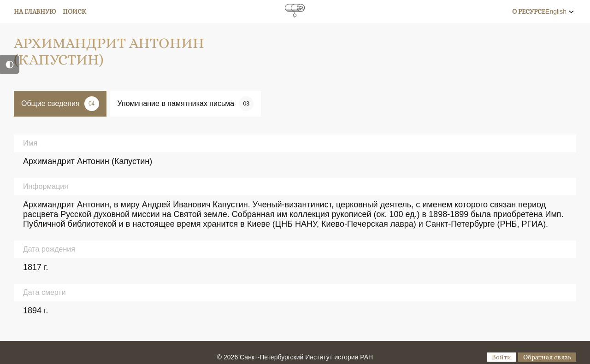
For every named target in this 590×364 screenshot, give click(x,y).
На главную (35, 12)
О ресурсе (529, 12)
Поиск (74, 12)
